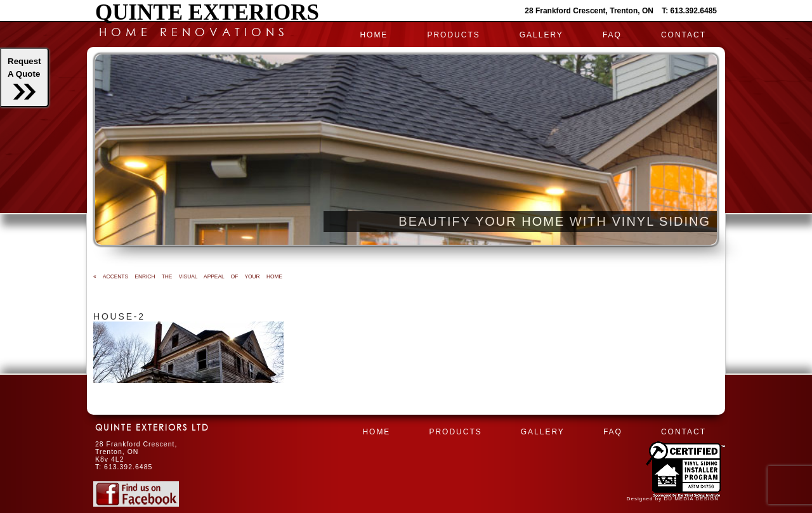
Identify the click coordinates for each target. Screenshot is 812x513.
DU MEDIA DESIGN (691, 499)
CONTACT (684, 35)
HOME (374, 35)
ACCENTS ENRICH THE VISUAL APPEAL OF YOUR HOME (188, 276)
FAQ (612, 35)
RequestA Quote (24, 78)
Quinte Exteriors (207, 12)
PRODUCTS (453, 35)
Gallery (541, 35)
